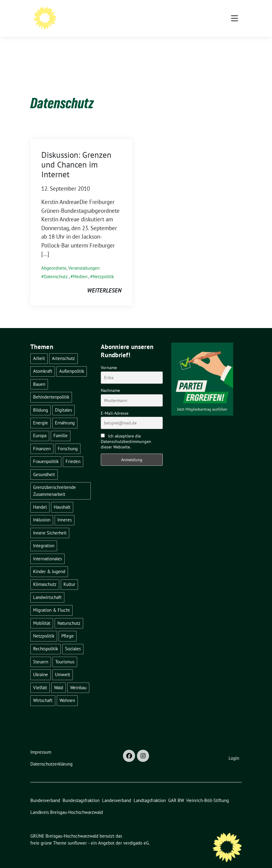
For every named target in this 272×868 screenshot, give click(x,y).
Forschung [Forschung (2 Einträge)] (68, 439)
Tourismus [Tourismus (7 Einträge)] (65, 652)
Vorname (109, 358)
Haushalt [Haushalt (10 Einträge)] (62, 498)
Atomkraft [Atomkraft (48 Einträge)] (43, 362)
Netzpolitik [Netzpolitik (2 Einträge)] (44, 626)
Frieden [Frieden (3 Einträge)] (73, 452)
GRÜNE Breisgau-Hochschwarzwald (109, 13)
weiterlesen (104, 281)
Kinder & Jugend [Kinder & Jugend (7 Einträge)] (49, 562)
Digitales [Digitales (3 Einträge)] (63, 401)
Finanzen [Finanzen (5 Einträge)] (42, 439)
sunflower (77, 833)
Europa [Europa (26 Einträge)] (40, 426)
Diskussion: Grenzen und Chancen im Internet (76, 155)
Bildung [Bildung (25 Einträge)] (41, 401)
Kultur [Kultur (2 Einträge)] (69, 575)
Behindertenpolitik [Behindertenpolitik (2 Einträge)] (51, 387)
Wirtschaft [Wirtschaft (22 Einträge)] (43, 691)
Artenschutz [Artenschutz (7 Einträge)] (63, 349)
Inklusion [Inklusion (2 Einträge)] (42, 510)
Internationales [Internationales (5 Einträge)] (48, 549)
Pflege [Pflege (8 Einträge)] (68, 626)
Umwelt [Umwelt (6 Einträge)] (63, 665)
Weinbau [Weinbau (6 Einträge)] (78, 678)
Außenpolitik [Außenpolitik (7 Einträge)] (72, 362)
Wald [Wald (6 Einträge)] (59, 678)
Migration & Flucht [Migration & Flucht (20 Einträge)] (51, 601)
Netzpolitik (103, 267)
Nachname (110, 381)
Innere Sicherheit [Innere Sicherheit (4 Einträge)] (50, 523)
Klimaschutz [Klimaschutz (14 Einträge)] (45, 575)
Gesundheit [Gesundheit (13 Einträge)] (44, 465)
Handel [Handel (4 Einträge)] (40, 498)
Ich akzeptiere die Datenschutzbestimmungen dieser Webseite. (126, 432)
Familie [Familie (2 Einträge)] (61, 426)
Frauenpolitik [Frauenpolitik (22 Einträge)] (46, 452)
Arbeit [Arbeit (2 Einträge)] (39, 349)
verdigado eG (136, 833)
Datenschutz (56, 267)
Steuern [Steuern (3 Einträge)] (41, 652)
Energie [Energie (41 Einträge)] (41, 413)
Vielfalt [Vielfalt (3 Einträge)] (40, 678)
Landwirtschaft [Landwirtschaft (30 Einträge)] (47, 588)
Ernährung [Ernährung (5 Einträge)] (65, 413)
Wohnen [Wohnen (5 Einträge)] (67, 691)
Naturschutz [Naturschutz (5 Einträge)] (69, 614)
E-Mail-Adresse (115, 404)
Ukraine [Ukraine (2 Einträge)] (41, 665)
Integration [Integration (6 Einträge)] (44, 536)
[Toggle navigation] (235, 44)
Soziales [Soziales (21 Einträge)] (73, 639)
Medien (80, 267)
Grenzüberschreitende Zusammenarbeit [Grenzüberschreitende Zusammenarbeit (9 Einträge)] (54, 481)
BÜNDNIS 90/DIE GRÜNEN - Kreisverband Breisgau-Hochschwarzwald (144, 21)
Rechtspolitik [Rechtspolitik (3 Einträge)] (46, 639)
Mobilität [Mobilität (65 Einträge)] (42, 614)
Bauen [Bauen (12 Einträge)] (39, 375)
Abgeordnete (54, 259)
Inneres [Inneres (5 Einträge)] (65, 510)
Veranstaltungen (84, 259)
